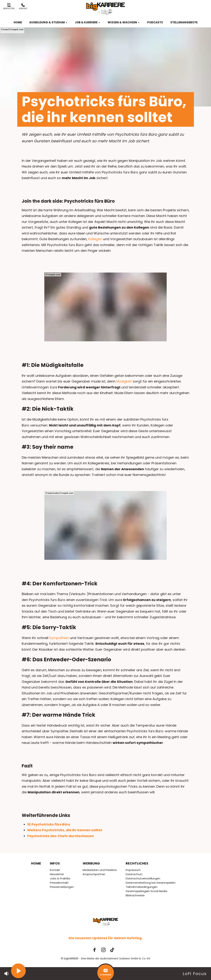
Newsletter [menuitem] (57, 874)
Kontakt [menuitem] (55, 870)
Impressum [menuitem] (133, 870)
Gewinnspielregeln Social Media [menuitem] (146, 891)
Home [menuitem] (18, 22)
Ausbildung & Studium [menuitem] (48, 22)
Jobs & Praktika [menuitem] (60, 878)
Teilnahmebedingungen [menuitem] (142, 887)
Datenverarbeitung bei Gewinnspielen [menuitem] (151, 883)
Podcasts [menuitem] (155, 22)
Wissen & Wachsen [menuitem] (124, 22)
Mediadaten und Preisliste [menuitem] (100, 870)
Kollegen (95, 239)
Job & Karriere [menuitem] (88, 22)
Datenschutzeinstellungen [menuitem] (143, 878)
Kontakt (23, 7)
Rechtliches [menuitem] (137, 863)
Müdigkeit (124, 381)
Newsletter (9, 7)
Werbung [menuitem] (91, 863)
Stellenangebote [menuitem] (184, 22)
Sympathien (59, 638)
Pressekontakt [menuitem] (59, 883)
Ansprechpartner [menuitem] (94, 874)
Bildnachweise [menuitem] (135, 895)
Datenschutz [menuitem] (134, 874)
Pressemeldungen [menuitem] (62, 887)
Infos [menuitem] (55, 863)
